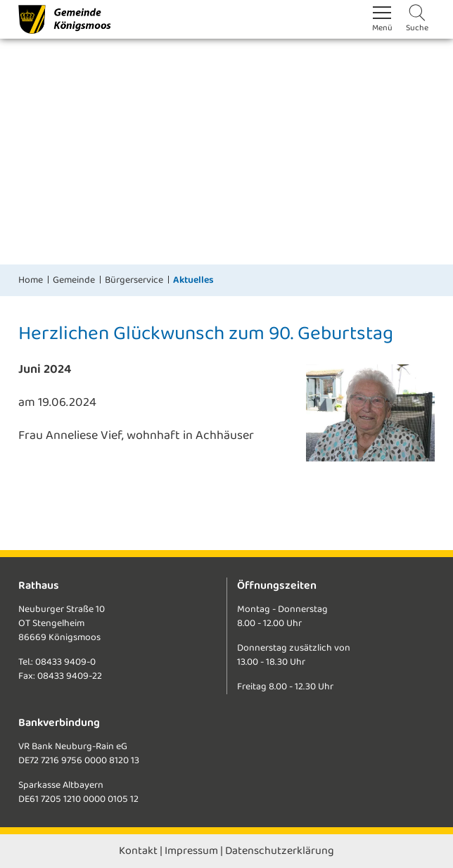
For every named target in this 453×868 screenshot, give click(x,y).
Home (31, 280)
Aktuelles (193, 280)
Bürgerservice (134, 280)
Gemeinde (74, 280)
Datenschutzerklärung (280, 851)
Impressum (191, 851)
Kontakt (138, 851)
